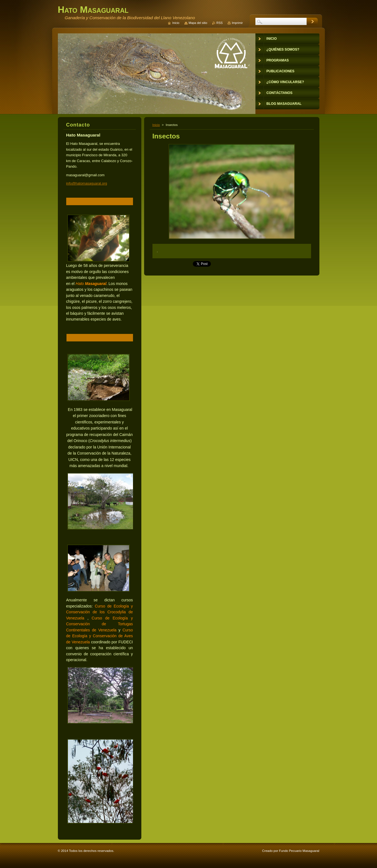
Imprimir (237, 23)
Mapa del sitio (198, 23)
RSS (220, 23)
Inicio (156, 125)
